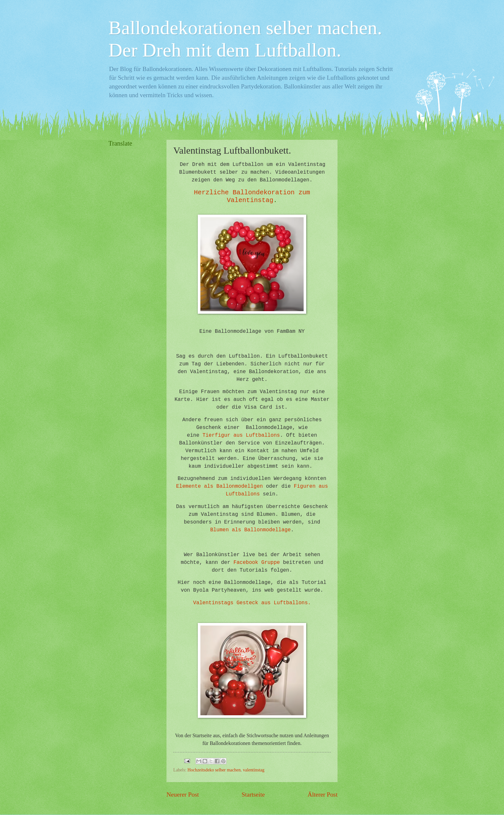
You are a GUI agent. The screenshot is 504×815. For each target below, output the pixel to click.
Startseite (253, 795)
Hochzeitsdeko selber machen (214, 770)
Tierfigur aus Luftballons (241, 435)
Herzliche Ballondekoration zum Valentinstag (252, 196)
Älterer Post (323, 795)
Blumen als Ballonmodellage (250, 530)
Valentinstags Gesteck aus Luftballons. (252, 603)
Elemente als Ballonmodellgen (220, 486)
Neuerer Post (183, 795)
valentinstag (254, 770)
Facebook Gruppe (257, 563)
